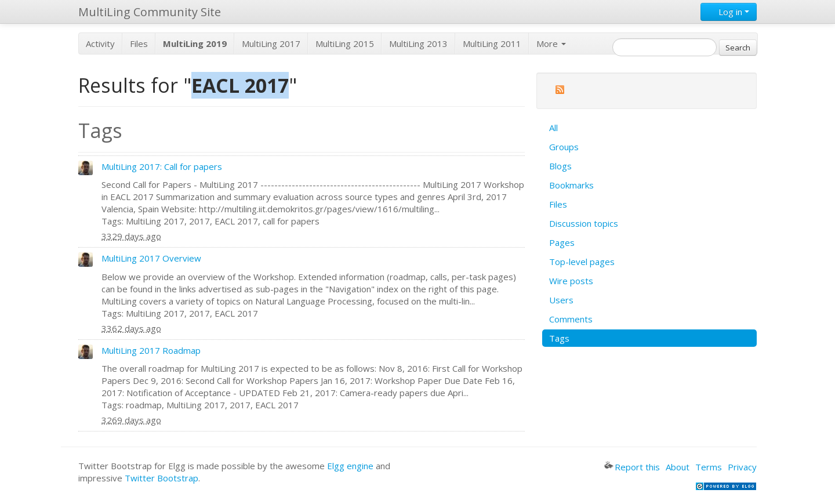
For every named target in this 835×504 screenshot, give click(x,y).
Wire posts (571, 281)
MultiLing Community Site (150, 12)
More (551, 43)
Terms (709, 467)
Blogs (560, 166)
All (553, 128)
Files (139, 43)
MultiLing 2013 (418, 43)
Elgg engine (350, 466)
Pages (562, 242)
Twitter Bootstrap (161, 478)
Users (561, 300)
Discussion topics (584, 223)
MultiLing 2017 (271, 43)
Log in (729, 12)
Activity (100, 43)
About (678, 467)
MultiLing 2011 (492, 43)
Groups (564, 147)
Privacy (742, 467)
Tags (559, 338)
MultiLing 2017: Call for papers (162, 166)
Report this (632, 467)
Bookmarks (571, 185)
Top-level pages (582, 262)
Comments (571, 319)
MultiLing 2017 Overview (151, 258)
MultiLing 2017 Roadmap (151, 350)
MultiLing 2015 (345, 43)
